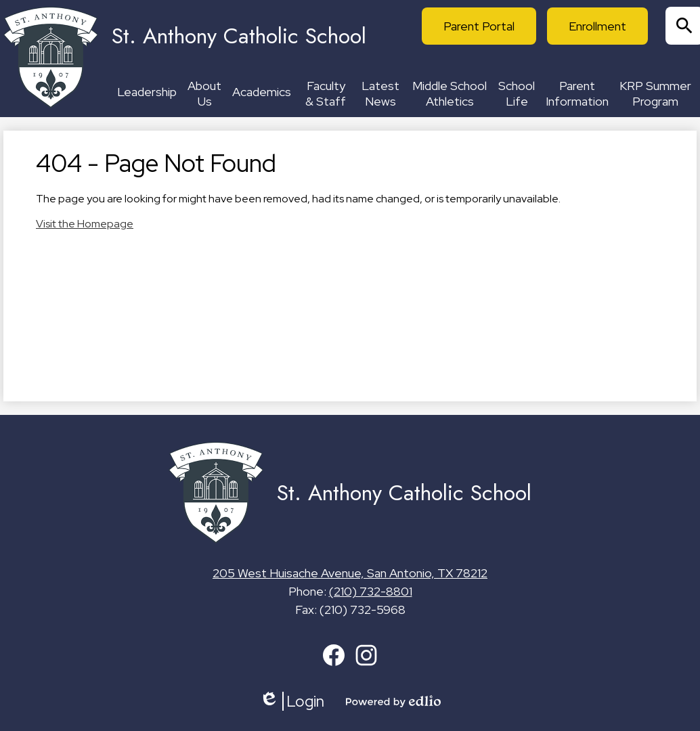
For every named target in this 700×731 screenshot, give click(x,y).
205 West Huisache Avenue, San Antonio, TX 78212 (350, 573)
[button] (147, 93)
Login (292, 701)
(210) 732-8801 (371, 591)
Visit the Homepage (85, 224)
